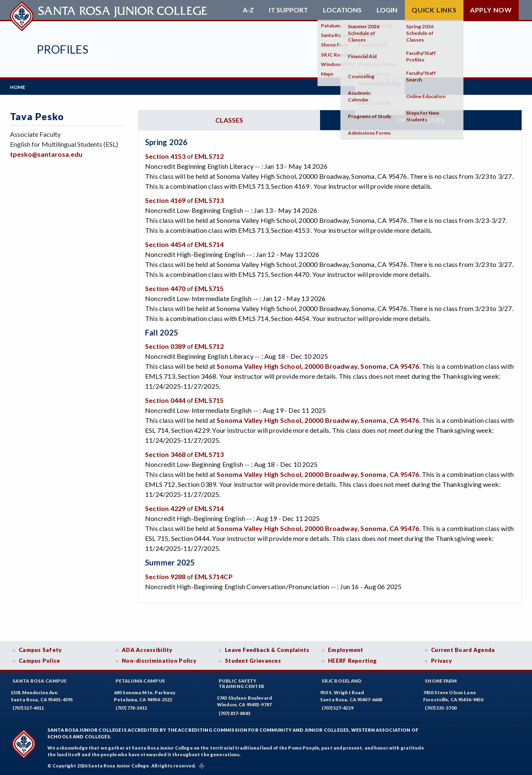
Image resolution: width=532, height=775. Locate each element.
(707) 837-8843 (234, 713)
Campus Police (39, 661)
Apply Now (491, 10)
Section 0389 (165, 346)
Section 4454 (165, 244)
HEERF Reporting (352, 661)
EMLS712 (209, 156)
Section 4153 (165, 156)
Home (18, 87)
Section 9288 (165, 576)
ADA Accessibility (147, 650)
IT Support (288, 10)
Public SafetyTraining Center (241, 684)
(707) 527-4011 (28, 708)
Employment (346, 650)
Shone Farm (441, 681)
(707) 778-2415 (131, 708)
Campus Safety (40, 650)
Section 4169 (165, 200)
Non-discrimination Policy (159, 661)
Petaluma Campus (140, 681)
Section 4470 (165, 288)
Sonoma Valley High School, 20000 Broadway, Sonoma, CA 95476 (318, 366)
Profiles (62, 49)
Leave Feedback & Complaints (267, 650)
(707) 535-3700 (441, 708)
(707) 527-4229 (337, 708)
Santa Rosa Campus (40, 681)
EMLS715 (209, 288)
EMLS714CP (214, 576)
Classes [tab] (229, 120)
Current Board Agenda (463, 650)
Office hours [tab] (421, 120)
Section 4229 (165, 508)
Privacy (441, 661)
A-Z (248, 10)
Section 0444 (165, 400)
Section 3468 (165, 454)
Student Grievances (253, 661)
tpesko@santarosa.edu (46, 154)
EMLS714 (209, 244)
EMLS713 (209, 200)
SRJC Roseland (342, 681)
